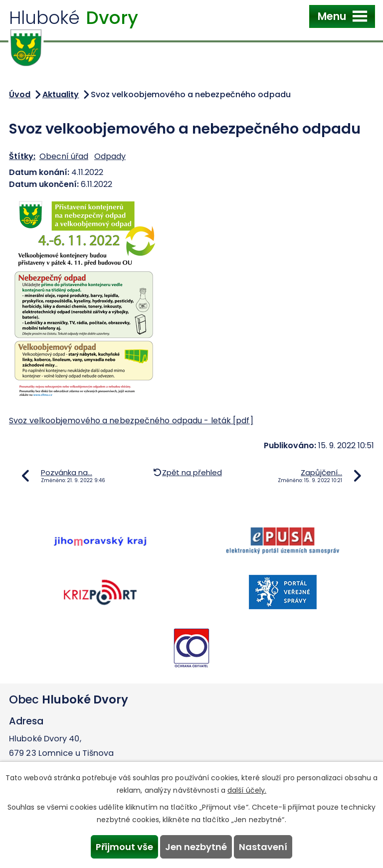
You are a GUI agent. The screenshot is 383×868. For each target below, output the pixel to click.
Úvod (20, 94)
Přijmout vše (124, 847)
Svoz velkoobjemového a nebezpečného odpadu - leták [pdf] (131, 421)
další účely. (247, 790)
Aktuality (61, 94)
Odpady (110, 156)
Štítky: (22, 156)
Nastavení (263, 847)
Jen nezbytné (196, 847)
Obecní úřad (64, 156)
